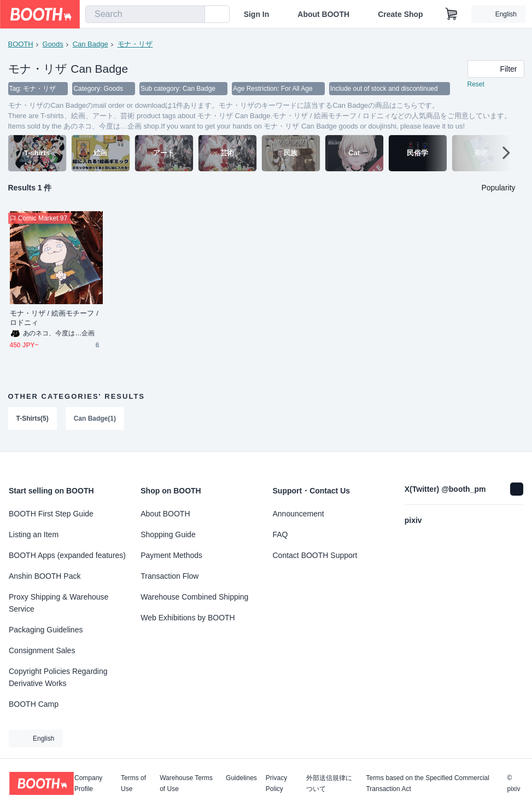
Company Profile (88, 783)
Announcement (299, 514)
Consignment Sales (42, 650)
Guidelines (241, 778)
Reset (476, 85)
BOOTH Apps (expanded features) (67, 555)
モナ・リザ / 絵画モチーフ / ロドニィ (54, 319)
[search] (194, 15)
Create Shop (400, 14)
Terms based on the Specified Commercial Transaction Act (427, 783)
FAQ (280, 534)
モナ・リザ (135, 44)
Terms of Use (133, 783)
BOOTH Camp (34, 704)
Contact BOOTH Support (315, 555)
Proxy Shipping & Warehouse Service (59, 603)
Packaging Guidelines (46, 630)
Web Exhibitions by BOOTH (188, 618)
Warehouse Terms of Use (186, 783)
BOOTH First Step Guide (51, 514)
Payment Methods (171, 555)
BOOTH (21, 44)
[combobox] (145, 14)
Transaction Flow (169, 576)
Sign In (257, 14)
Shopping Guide (168, 534)
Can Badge (90, 44)
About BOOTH (323, 14)
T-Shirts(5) (33, 420)
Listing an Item (34, 534)
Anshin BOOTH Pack (45, 576)
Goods (53, 44)
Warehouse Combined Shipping (194, 597)
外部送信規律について (329, 783)
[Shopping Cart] (452, 14)
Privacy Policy (276, 783)
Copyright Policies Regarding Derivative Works (58, 677)
